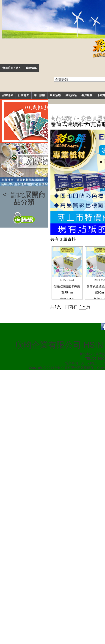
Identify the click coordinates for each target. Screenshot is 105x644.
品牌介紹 (8, 95)
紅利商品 (71, 95)
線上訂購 (39, 95)
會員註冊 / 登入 (12, 68)
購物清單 (31, 68)
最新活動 (55, 95)
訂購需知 (24, 95)
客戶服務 (87, 95)
